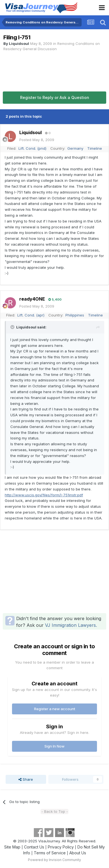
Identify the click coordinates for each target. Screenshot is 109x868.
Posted (37, 140)
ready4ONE (32, 299)
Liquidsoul (19, 43)
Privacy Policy (61, 847)
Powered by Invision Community (54, 860)
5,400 (55, 299)
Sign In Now (54, 746)
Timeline (95, 148)
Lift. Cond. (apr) (31, 315)
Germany (75, 148)
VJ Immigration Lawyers (70, 625)
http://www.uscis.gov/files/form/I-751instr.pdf (44, 495)
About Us (78, 853)
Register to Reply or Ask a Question (55, 97)
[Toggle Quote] (13, 327)
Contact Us (34, 847)
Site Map (12, 847)
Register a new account (55, 709)
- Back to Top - (55, 811)
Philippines (75, 315)
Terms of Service (50, 853)
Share (26, 779)
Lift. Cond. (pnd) (32, 148)
